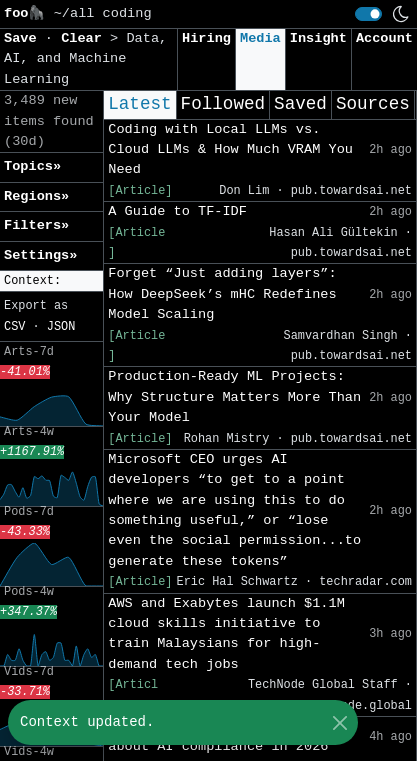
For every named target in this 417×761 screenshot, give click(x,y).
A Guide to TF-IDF (177, 211)
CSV (14, 327)
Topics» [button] (32, 166)
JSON (61, 327)
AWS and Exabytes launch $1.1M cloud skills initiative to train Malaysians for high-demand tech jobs (226, 634)
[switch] (368, 14)
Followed (223, 104)
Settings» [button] (40, 255)
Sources (373, 104)
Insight (318, 38)
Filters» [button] (36, 225)
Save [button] (24, 38)
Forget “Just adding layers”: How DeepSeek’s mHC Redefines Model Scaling (222, 294)
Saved (300, 104)
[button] (51, 281)
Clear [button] (85, 38)
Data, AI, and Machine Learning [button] (85, 59)
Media (260, 38)
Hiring (206, 38)
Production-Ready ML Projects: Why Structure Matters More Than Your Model (234, 397)
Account (384, 38)
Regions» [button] (36, 196)
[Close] (339, 722)
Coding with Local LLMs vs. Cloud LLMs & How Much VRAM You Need (230, 150)
